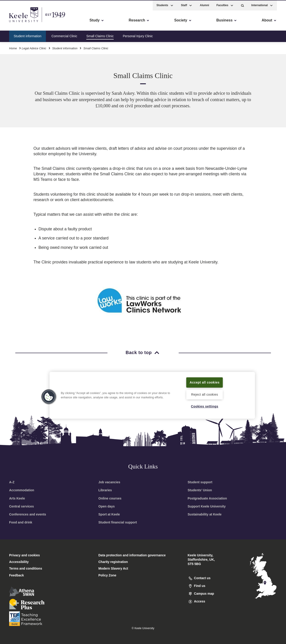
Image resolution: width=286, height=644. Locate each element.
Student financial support (118, 522)
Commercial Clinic (64, 35)
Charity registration (113, 562)
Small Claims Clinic (100, 35)
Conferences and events (28, 514)
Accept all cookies (205, 382)
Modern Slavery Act (113, 568)
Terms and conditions (26, 568)
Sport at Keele (109, 514)
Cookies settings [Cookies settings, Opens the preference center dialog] (205, 406)
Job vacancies (109, 482)
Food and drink (21, 522)
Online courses (110, 498)
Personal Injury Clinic (138, 35)
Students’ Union (200, 490)
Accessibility (17, 23)
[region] (152, 395)
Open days (107, 506)
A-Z (12, 482)
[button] (243, 5)
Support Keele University (207, 506)
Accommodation (22, 490)
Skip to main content (24, 23)
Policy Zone (107, 575)
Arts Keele (17, 498)
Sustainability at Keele (205, 514)
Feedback (17, 575)
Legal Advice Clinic (34, 48)
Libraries (105, 490)
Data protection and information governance (132, 555)
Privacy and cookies (25, 555)
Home (13, 48)
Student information (28, 35)
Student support (200, 482)
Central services (21, 506)
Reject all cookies (205, 394)
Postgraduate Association (207, 498)
